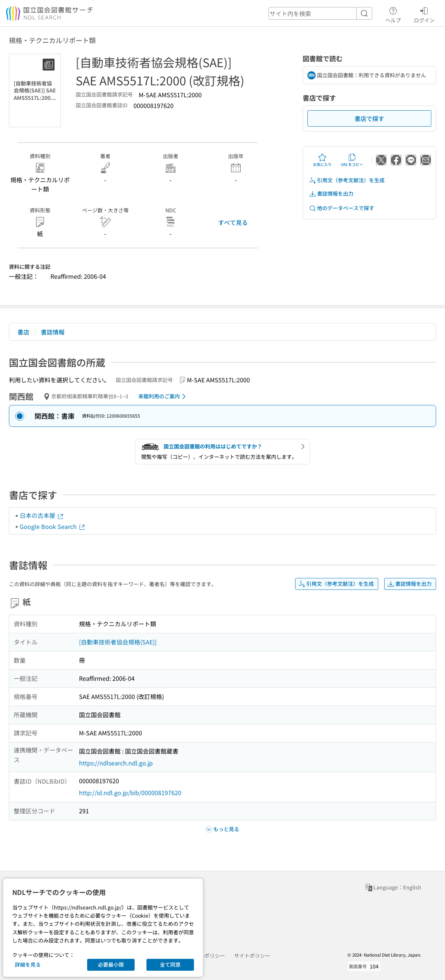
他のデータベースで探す (342, 208)
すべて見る (233, 222)
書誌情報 (53, 332)
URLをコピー (352, 160)
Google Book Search (53, 526)
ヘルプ (393, 14)
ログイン (424, 14)
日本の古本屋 (42, 515)
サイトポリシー (252, 955)
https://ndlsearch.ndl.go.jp (116, 763)
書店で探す (369, 118)
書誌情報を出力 (331, 194)
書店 (23, 332)
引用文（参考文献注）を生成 (347, 180)
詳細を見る (28, 964)
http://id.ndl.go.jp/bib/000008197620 (130, 793)
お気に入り (322, 160)
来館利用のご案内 (163, 396)
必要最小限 (111, 964)
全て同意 (170, 964)
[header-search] (320, 13)
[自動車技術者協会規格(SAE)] (118, 642)
